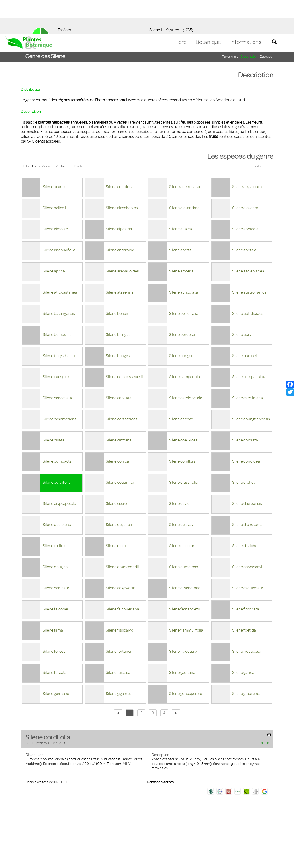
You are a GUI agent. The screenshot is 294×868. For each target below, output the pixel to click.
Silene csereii (117, 470)
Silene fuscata (118, 639)
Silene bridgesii (119, 322)
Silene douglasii (56, 533)
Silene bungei (181, 322)
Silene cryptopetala (59, 470)
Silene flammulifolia (186, 597)
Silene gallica (243, 639)
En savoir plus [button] (130, 862)
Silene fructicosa (247, 618)
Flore (180, 8)
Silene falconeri (56, 576)
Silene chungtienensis (251, 385)
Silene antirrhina (120, 216)
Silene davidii (180, 470)
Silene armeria (181, 238)
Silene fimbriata (246, 576)
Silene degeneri (119, 491)
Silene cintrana (119, 407)
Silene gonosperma (186, 660)
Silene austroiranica (249, 259)
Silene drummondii (122, 533)
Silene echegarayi (247, 533)
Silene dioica (117, 512)
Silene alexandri (246, 174)
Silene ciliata (54, 407)
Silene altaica (180, 195)
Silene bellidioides (248, 280)
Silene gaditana (182, 639)
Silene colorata (245, 407)
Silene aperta (180, 216)
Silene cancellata (57, 364)
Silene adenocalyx (185, 153)
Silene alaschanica (122, 174)
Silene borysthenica (60, 322)
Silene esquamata (248, 554)
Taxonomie (230, 23)
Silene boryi (242, 301)
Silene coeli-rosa (183, 407)
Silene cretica (244, 449)
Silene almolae (55, 195)
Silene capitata (119, 364)
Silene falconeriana (122, 576)
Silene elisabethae (185, 554)
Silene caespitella (58, 343)
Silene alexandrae (184, 174)
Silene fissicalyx (119, 597)
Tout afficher (262, 133)
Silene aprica (54, 238)
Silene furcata (55, 639)
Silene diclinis (54, 512)
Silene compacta (57, 428)
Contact (14, 841)
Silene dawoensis (247, 470)
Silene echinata (56, 554)
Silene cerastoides (122, 385)
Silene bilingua (118, 301)
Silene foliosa (54, 618)
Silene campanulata (249, 343)
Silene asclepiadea (248, 238)
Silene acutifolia (120, 153)
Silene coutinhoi (120, 449)
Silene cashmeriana (60, 385)
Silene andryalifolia (59, 216)
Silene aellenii (54, 174)
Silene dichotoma (247, 491)
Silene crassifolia (184, 449)
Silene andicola (245, 195)
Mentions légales (40, 841)
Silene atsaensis (120, 259)
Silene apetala (244, 216)
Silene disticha (245, 512)
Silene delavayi (182, 491)
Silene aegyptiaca (247, 153)
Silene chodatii (182, 385)
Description (249, 23)
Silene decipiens (57, 491)
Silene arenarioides (122, 238)
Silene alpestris (119, 195)
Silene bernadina (57, 301)
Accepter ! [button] (278, 862)
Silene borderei (182, 301)
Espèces (266, 23)
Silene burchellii (246, 322)
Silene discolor (182, 512)
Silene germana (56, 660)
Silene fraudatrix (183, 618)
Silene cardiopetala (186, 364)
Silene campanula (184, 343)
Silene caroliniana (247, 364)
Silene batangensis (59, 280)
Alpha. (61, 133)
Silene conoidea (246, 428)
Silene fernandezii (184, 576)
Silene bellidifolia (184, 280)
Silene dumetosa (184, 533)
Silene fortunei (119, 618)
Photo (79, 133)
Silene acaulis (54, 153)
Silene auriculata (183, 259)
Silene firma (53, 597)
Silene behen (117, 280)
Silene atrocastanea (60, 259)
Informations (246, 8)
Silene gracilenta (246, 660)
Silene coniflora (182, 428)
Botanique (208, 8)
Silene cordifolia (57, 449)
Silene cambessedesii (124, 343)
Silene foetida (244, 597)
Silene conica (117, 428)
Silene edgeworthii (122, 554)
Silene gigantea (119, 660)
